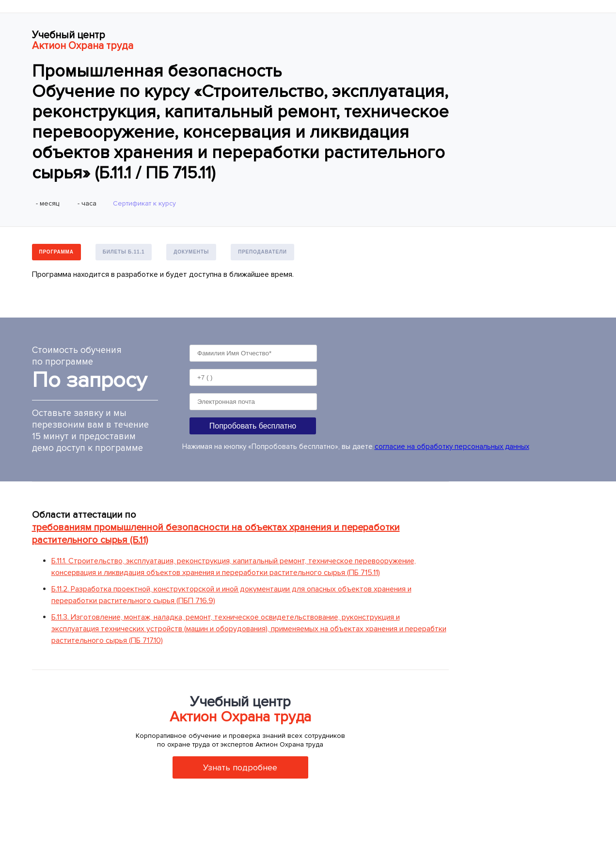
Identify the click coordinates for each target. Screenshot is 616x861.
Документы (191, 252)
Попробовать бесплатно (253, 426)
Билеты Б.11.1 (124, 252)
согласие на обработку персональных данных (452, 446)
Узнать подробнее (240, 767)
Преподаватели (262, 252)
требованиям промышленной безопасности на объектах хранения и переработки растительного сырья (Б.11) (216, 534)
